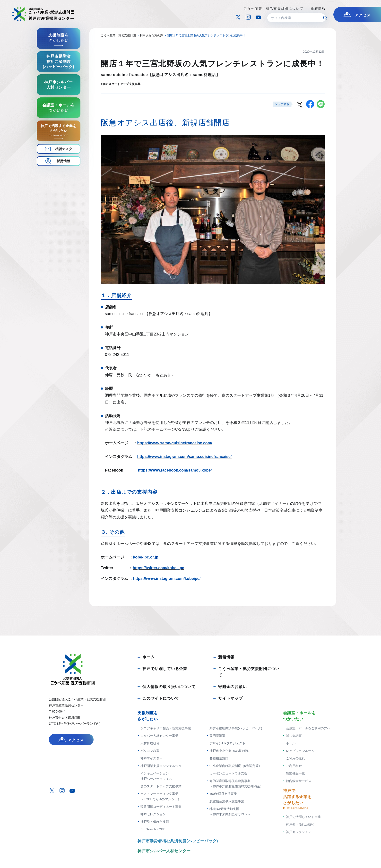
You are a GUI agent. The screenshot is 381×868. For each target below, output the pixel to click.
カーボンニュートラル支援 (228, 773)
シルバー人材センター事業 (159, 736)
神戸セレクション (153, 814)
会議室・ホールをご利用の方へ (308, 728)
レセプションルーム (300, 751)
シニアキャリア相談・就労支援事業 (166, 728)
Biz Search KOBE (153, 829)
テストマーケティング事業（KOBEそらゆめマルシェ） (161, 796)
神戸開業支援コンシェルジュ (161, 766)
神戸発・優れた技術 (155, 822)
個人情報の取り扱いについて (169, 687)
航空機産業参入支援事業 (227, 801)
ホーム (148, 657)
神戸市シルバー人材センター (164, 851)
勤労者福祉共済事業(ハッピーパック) (236, 728)
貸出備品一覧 (295, 773)
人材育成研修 (150, 743)
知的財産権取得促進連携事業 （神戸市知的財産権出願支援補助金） (236, 784)
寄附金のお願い (233, 687)
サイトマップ (230, 698)
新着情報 (318, 9)
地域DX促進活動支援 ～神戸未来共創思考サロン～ (230, 812)
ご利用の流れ (295, 758)
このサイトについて (161, 698)
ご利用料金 (294, 766)
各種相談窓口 (219, 758)
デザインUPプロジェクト (227, 743)
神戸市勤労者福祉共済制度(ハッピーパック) (178, 841)
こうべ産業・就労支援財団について (273, 9)
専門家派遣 (217, 736)
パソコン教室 (150, 751)
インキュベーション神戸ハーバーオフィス (156, 776)
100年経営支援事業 (223, 794)
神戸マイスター (152, 758)
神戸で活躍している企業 (165, 669)
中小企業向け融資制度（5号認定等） (236, 766)
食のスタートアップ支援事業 (161, 786)
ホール (291, 743)
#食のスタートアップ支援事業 (121, 84)
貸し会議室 (294, 736)
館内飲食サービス (299, 781)
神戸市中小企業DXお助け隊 (229, 751)
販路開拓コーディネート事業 (161, 807)
